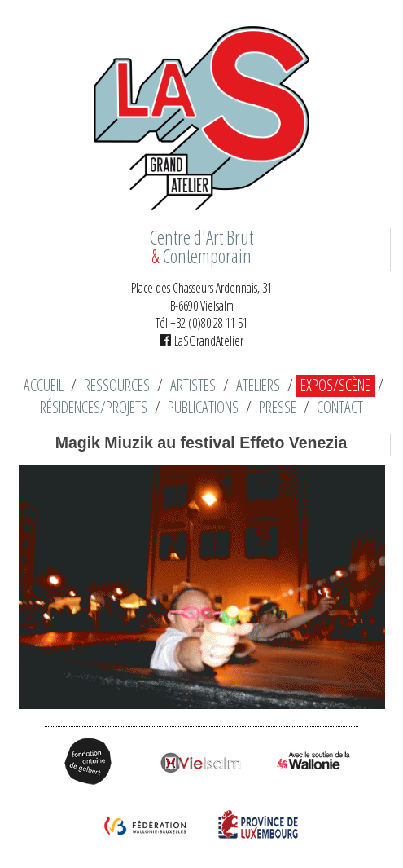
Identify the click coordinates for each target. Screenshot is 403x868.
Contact (340, 408)
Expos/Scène (335, 386)
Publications (203, 408)
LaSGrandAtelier (201, 341)
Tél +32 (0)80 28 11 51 (201, 323)
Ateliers (258, 386)
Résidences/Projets (94, 408)
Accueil (44, 386)
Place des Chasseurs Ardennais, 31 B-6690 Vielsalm (201, 297)
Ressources (117, 386)
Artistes (193, 386)
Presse (278, 408)
